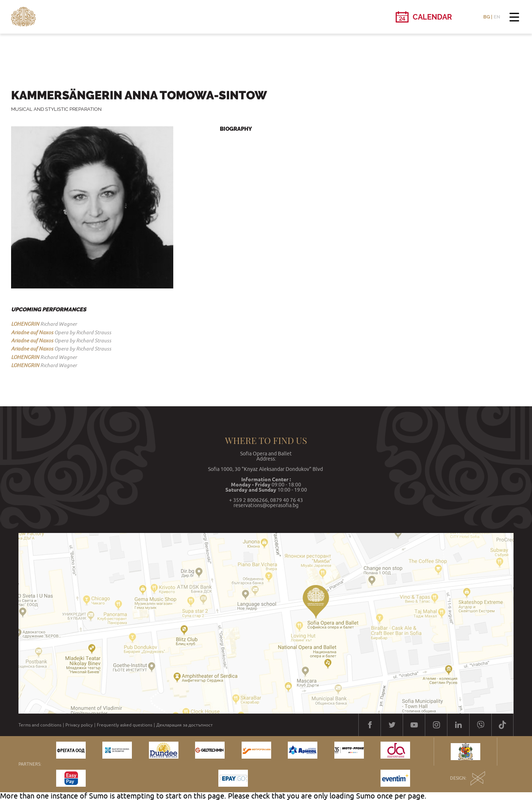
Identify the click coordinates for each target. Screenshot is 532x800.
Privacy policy (79, 725)
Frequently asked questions (125, 725)
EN (497, 17)
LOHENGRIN (25, 324)
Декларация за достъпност (185, 725)
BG (487, 17)
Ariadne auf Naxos (32, 332)
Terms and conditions (40, 725)
